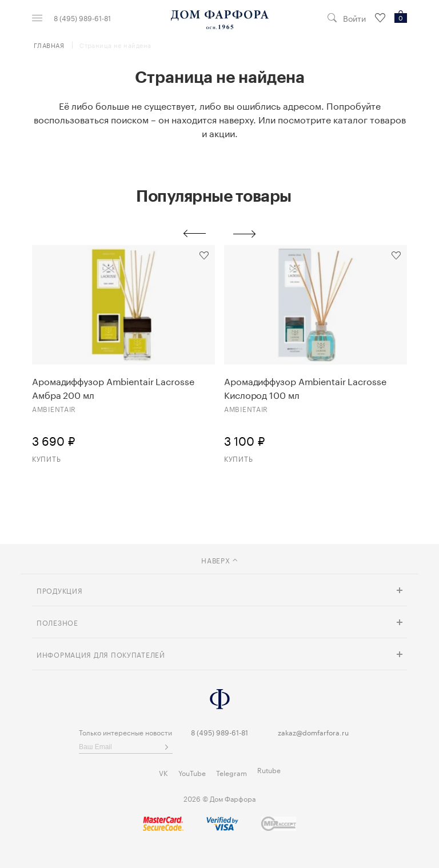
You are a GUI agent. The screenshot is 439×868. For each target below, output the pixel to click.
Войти (354, 18)
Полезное (57, 622)
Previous (194, 234)
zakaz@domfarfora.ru (313, 732)
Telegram (232, 772)
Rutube (269, 769)
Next (245, 234)
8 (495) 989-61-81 (82, 18)
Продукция (59, 590)
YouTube (192, 772)
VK (163, 772)
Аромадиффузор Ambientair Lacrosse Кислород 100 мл (305, 387)
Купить (46, 458)
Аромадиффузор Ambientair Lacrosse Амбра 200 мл (113, 387)
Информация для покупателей (101, 654)
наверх (219, 560)
